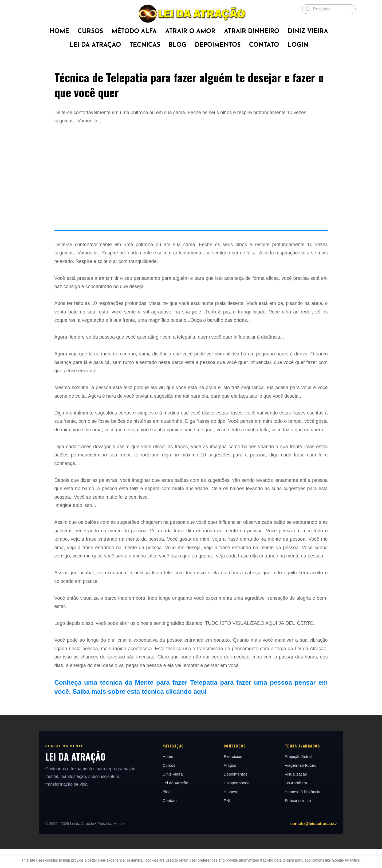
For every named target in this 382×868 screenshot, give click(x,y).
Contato (169, 819)
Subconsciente (299, 819)
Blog (166, 810)
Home (168, 775)
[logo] (191, 14)
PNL (228, 819)
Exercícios (233, 775)
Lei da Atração (175, 802)
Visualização (297, 793)
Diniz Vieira (172, 793)
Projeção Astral (299, 775)
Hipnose (231, 810)
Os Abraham (297, 802)
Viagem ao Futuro (302, 784)
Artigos (230, 784)
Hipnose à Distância (303, 810)
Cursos (169, 784)
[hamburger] (31, 9)
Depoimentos (236, 793)
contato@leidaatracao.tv (315, 842)
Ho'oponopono (237, 802)
